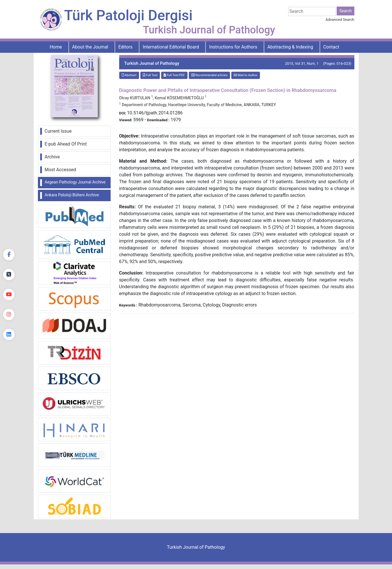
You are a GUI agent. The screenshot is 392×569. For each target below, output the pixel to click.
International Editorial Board (171, 47)
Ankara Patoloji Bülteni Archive (72, 195)
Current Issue (58, 131)
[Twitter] (9, 275)
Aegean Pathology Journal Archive (75, 182)
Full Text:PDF (174, 75)
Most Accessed (60, 170)
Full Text (150, 75)
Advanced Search (340, 20)
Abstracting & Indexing (290, 47)
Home (56, 47)
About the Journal (90, 47)
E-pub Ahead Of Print (66, 144)
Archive (52, 157)
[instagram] (9, 314)
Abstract (129, 75)
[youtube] (9, 294)
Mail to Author (246, 75)
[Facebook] (9, 255)
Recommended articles (210, 75)
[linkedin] (9, 334)
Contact (331, 47)
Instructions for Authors (233, 47)
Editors (125, 47)
